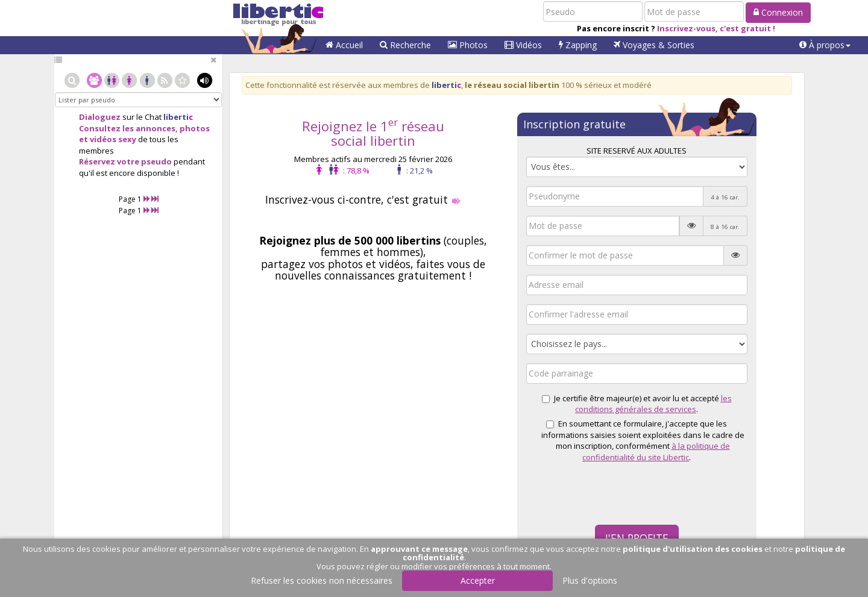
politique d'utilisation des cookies (693, 549)
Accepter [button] (478, 580)
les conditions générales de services (653, 404)
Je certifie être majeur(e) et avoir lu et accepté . (637, 404)
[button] (825, 45)
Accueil (344, 45)
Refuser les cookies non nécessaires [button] (322, 580)
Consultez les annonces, (128, 128)
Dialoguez (100, 117)
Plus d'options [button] (590, 580)
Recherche (405, 45)
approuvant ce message (419, 549)
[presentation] (618, 492)
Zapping (578, 45)
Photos (468, 45)
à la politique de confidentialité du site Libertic (656, 452)
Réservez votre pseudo (125, 161)
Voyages (654, 45)
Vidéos (523, 45)
